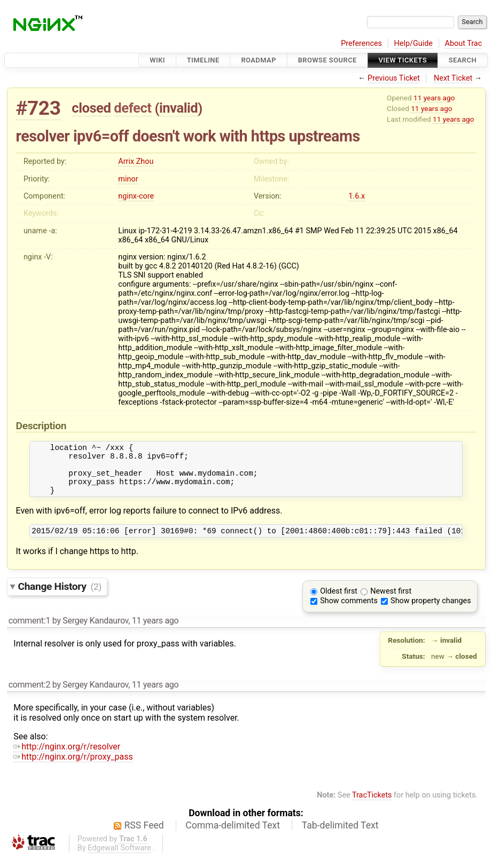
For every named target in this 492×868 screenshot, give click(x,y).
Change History (60, 598)
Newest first (391, 602)
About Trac (464, 44)
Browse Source (327, 60)
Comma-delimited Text (233, 837)
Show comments (349, 612)
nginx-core (136, 196)
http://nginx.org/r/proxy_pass (73, 768)
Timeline (203, 60)
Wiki (157, 60)
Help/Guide (413, 44)
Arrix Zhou (136, 161)
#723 (38, 108)
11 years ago (434, 98)
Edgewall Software (119, 859)
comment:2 (29, 696)
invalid (178, 108)
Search (463, 60)
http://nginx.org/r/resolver (67, 758)
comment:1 (29, 632)
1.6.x (357, 196)
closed (91, 108)
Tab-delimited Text (340, 837)
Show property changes (431, 612)
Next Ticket (453, 78)
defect (132, 108)
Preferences (361, 44)
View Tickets (403, 60)
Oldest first (339, 602)
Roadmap (259, 60)
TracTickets (372, 806)
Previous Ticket (394, 78)
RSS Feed (144, 837)
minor (128, 179)
